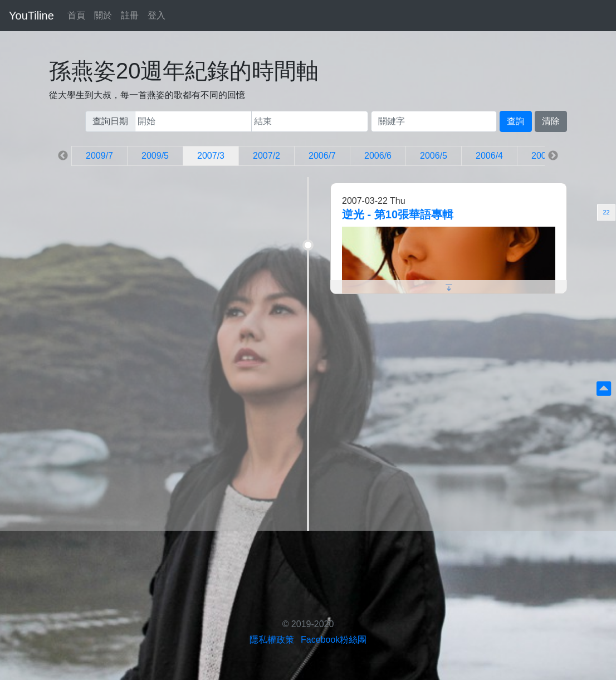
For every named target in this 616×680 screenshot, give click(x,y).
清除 (551, 121)
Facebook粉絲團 (334, 640)
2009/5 (155, 156)
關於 (103, 15)
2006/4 (489, 156)
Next (553, 156)
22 (606, 212)
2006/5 (434, 156)
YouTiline (31, 16)
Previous (63, 156)
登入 (157, 15)
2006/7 (322, 156)
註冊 (130, 15)
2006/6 (378, 156)
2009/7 (99, 156)
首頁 (76, 15)
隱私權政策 (272, 640)
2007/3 (211, 156)
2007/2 (267, 156)
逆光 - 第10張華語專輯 (398, 214)
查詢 (516, 121)
